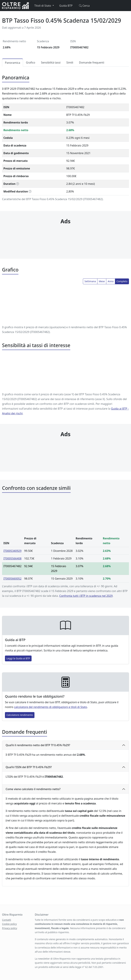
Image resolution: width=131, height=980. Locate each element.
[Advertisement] (65, 235)
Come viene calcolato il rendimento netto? (33, 789)
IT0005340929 (12, 551)
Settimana (90, 281)
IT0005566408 (12, 558)
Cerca (84, 6)
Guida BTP (66, 6)
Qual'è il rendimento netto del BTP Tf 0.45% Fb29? (38, 745)
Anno (111, 281)
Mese (102, 281)
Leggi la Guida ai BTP (18, 658)
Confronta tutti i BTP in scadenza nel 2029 (86, 596)
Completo (122, 281)
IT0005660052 (12, 579)
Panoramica (13, 63)
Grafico (31, 63)
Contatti (7, 920)
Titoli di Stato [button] (43, 6)
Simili (70, 63)
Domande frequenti (92, 63)
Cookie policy (9, 924)
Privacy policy (10, 928)
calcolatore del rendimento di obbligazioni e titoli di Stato (50, 707)
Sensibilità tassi (51, 63)
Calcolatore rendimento (20, 715)
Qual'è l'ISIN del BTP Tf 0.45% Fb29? (29, 767)
